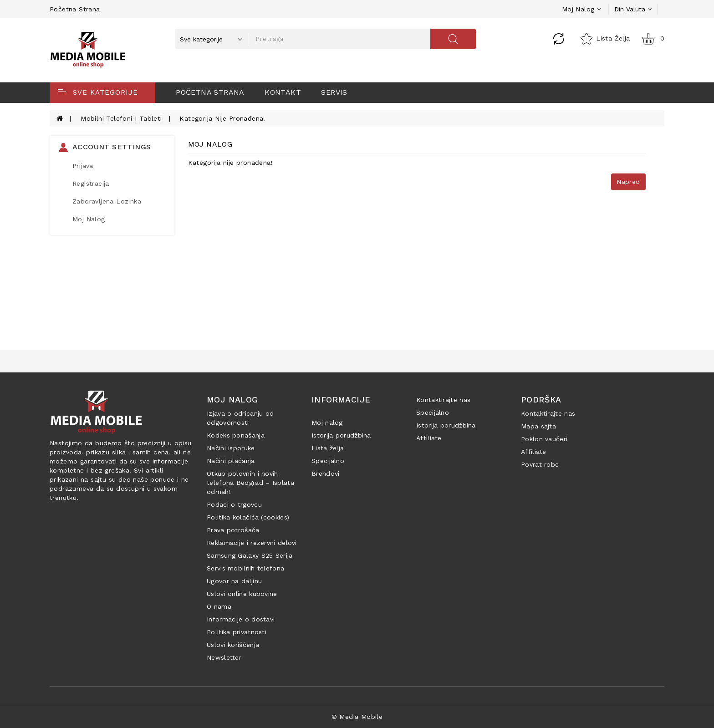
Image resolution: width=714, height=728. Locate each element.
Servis (334, 92)
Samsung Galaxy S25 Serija (250, 555)
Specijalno (328, 461)
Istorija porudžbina (341, 435)
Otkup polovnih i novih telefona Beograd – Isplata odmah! (250, 483)
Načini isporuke (231, 448)
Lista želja (328, 448)
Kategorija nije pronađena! (222, 118)
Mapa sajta (538, 426)
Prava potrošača (233, 530)
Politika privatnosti (237, 632)
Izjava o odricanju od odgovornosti (240, 418)
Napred (628, 182)
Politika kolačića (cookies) (248, 517)
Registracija (91, 183)
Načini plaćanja (231, 461)
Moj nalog (327, 423)
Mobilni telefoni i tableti (121, 118)
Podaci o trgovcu (234, 504)
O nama (219, 606)
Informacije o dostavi (241, 619)
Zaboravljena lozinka (107, 201)
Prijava (83, 166)
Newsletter (224, 657)
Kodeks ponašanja (236, 435)
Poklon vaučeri (544, 439)
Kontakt (283, 92)
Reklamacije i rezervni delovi (252, 543)
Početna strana (75, 9)
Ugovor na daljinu (234, 581)
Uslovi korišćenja (233, 645)
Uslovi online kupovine (242, 594)
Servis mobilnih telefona (245, 568)
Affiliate (429, 438)
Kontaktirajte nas (443, 400)
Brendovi (325, 473)
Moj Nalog (89, 219)
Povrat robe (540, 464)
